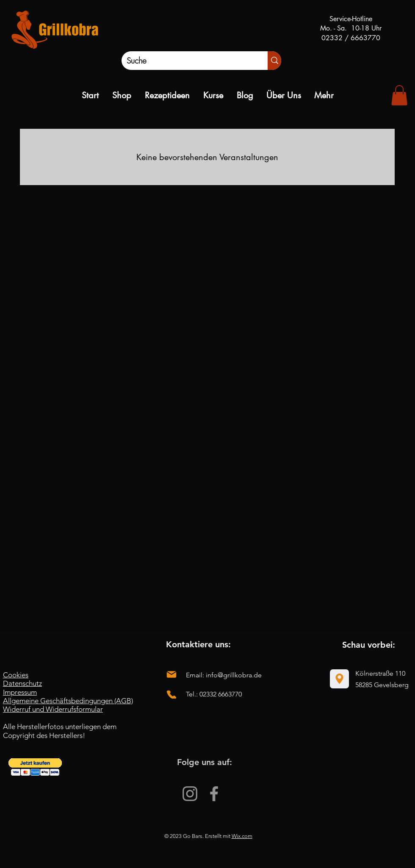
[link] (399, 95)
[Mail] (172, 675)
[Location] (339, 679)
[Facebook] (214, 794)
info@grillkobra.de (234, 675)
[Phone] (172, 695)
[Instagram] (190, 794)
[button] (35, 767)
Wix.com (242, 836)
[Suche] (186, 61)
